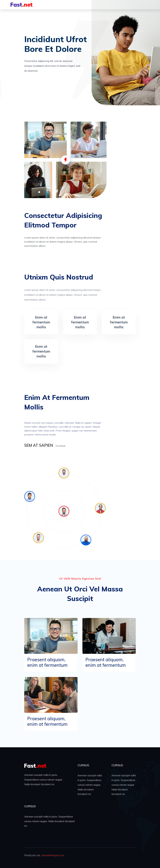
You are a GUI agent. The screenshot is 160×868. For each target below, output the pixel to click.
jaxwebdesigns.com (53, 855)
